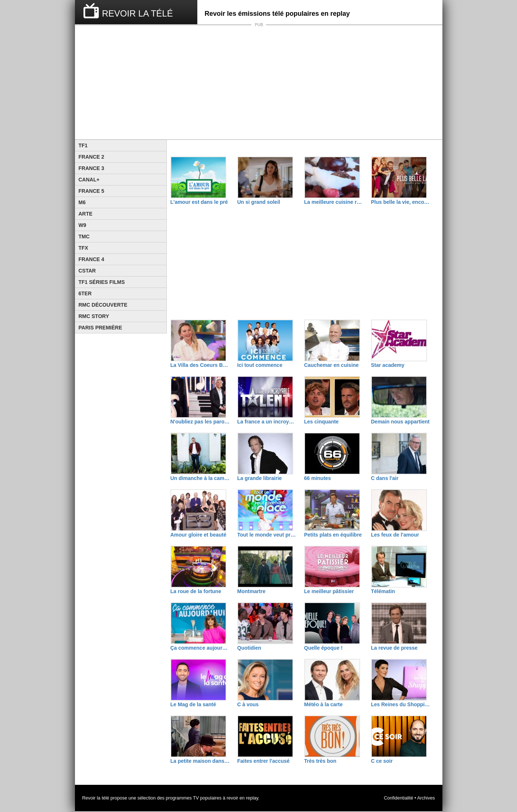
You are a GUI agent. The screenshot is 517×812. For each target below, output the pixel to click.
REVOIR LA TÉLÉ (138, 13)
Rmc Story (94, 316)
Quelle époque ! (324, 648)
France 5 (91, 191)
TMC (84, 237)
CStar (87, 271)
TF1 (83, 145)
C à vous (248, 704)
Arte (86, 214)
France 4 (91, 259)
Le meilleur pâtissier (329, 591)
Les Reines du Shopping (401, 704)
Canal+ (89, 180)
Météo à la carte (324, 704)
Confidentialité (399, 798)
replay (252, 798)
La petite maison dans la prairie (200, 761)
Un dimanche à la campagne (200, 478)
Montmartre (252, 591)
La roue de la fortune (196, 591)
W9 (82, 225)
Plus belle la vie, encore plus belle (401, 202)
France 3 (91, 168)
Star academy (388, 365)
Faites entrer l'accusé (264, 761)
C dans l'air (385, 478)
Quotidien (249, 648)
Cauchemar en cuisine (332, 365)
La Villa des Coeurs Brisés (200, 365)
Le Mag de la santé (193, 704)
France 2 (91, 157)
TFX (83, 248)
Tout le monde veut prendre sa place (267, 535)
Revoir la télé (96, 798)
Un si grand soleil (259, 202)
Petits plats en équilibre (333, 535)
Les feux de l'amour (395, 535)
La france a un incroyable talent (267, 422)
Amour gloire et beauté (198, 535)
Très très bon (320, 761)
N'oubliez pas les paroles (200, 422)
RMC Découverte (103, 305)
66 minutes (318, 478)
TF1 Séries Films (102, 282)
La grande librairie (260, 478)
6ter (85, 293)
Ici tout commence (260, 365)
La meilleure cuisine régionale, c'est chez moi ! (334, 202)
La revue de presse (394, 648)
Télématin (383, 591)
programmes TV (182, 798)
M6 (82, 202)
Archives (426, 798)
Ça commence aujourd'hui (200, 648)
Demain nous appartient (400, 422)
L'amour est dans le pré (199, 202)
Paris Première (100, 328)
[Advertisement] (259, 82)
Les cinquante (322, 422)
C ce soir (382, 761)
